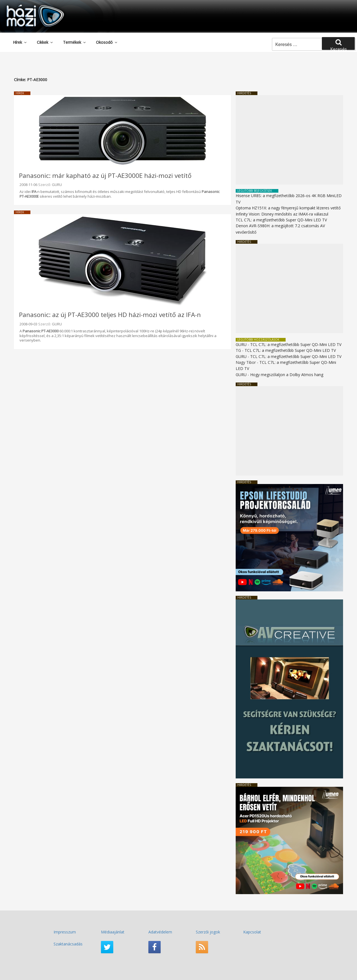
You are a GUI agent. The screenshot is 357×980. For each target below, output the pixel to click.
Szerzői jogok (208, 932)
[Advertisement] (289, 140)
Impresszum (65, 932)
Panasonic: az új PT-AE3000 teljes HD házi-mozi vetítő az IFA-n (110, 315)
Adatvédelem (160, 932)
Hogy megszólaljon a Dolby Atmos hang (287, 375)
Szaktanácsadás (68, 944)
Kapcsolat (252, 932)
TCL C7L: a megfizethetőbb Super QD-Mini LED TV (281, 220)
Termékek (75, 42)
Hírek (20, 42)
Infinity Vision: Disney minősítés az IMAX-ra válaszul (282, 214)
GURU (57, 185)
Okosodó (107, 42)
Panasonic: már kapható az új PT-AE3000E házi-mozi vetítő (105, 176)
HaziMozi (27, 7)
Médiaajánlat (113, 932)
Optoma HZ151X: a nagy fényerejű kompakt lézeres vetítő (288, 208)
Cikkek (45, 42)
